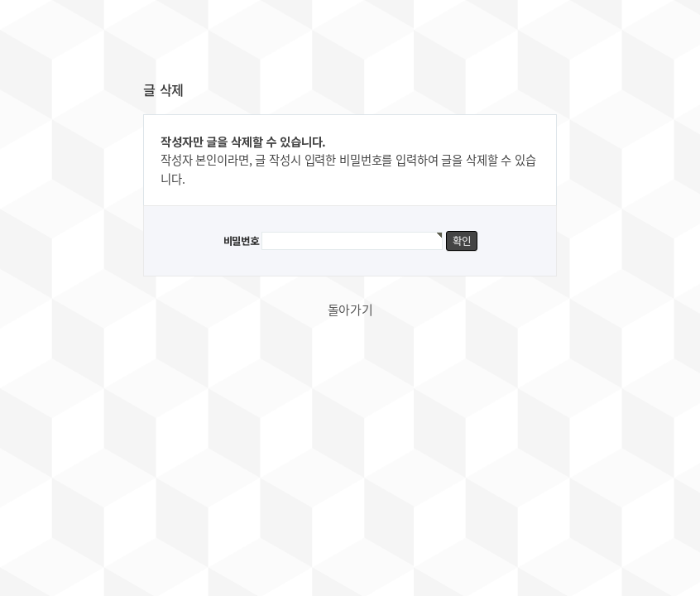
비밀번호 (241, 241)
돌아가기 (350, 310)
